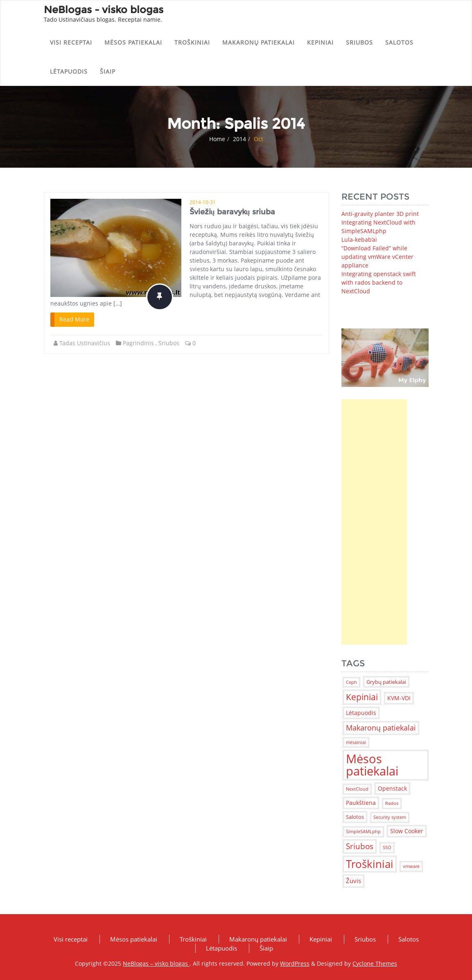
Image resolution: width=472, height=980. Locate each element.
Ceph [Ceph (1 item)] (351, 682)
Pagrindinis (138, 343)
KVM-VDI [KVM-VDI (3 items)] (399, 698)
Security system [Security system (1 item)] (390, 817)
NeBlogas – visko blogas (156, 963)
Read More (74, 319)
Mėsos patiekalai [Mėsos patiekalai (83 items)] (372, 765)
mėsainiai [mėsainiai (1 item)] (356, 742)
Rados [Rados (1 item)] (392, 803)
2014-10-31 (203, 202)
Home (217, 139)
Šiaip (108, 71)
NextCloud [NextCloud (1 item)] (357, 789)
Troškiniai (192, 42)
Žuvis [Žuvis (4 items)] (353, 881)
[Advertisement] (374, 522)
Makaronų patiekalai (259, 42)
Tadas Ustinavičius (85, 343)
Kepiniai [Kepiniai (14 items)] (362, 697)
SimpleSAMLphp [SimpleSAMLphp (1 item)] (363, 832)
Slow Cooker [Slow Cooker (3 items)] (407, 831)
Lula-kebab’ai (359, 239)
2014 (239, 139)
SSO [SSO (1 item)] (387, 847)
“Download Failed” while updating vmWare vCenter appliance (377, 257)
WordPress (295, 963)
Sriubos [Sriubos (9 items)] (360, 846)
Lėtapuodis (69, 71)
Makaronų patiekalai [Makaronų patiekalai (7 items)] (381, 728)
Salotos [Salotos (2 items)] (355, 817)
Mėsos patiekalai (133, 42)
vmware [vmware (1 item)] (411, 866)
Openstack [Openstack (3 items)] (392, 788)
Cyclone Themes (375, 963)
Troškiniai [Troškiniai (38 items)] (370, 864)
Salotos (399, 42)
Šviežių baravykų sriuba (232, 212)
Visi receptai (71, 42)
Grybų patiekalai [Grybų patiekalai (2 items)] (386, 682)
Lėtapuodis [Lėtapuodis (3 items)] (361, 713)
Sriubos (359, 42)
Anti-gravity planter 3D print (380, 214)
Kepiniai (320, 42)
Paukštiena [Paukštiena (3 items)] (361, 803)
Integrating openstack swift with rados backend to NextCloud (379, 282)
